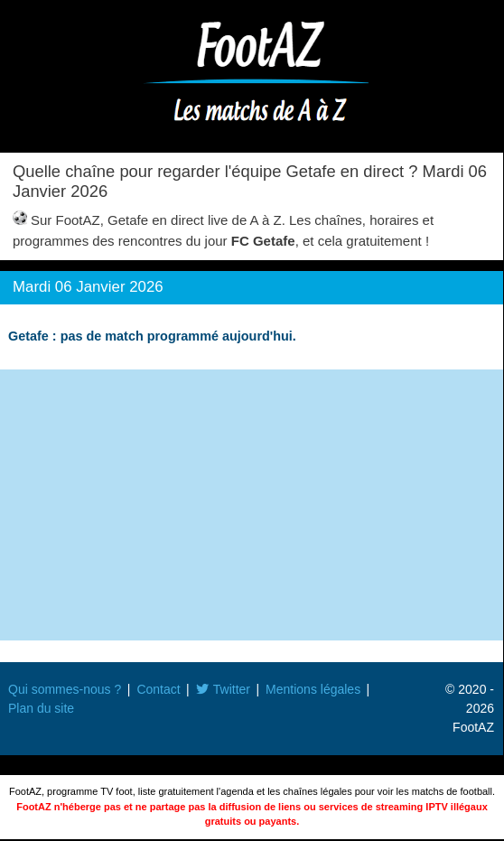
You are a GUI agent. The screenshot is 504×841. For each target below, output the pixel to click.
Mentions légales (313, 689)
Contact (158, 689)
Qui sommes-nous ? (65, 689)
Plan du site (41, 708)
